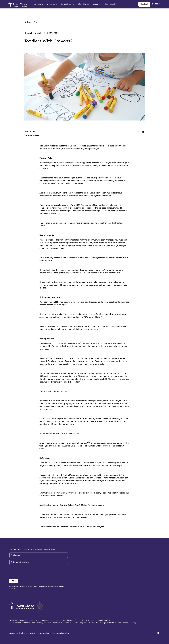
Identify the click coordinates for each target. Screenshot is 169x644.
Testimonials (110, 4)
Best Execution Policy (60, 633)
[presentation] (27, 571)
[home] (18, 4)
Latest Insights (68, 4)
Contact (144, 4)
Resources (97, 4)
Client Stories (83, 4)
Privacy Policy (44, 633)
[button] (39, 4)
